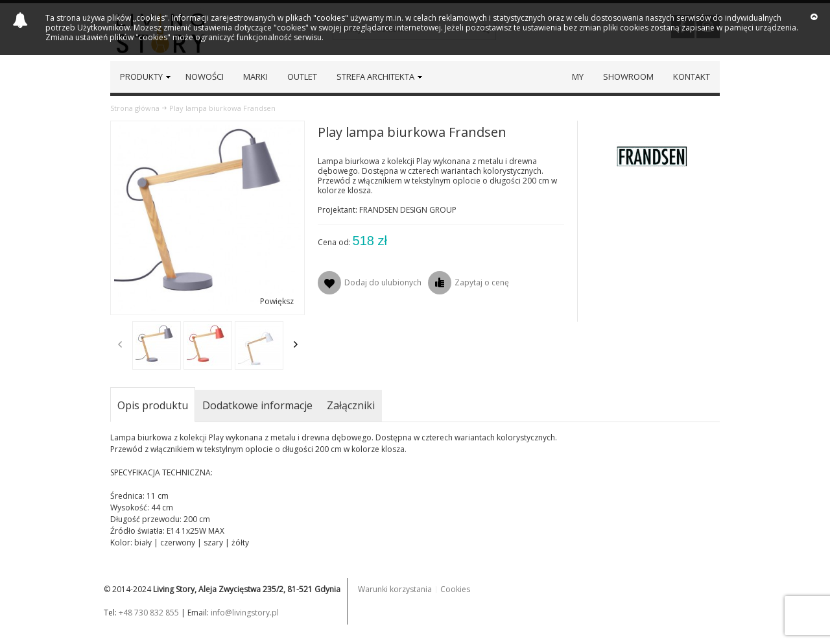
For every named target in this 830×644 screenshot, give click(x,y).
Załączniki (351, 405)
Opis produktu (153, 405)
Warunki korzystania (395, 589)
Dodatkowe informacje (257, 405)
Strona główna (135, 108)
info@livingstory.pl (245, 613)
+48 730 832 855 (149, 613)
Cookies (455, 589)
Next (296, 344)
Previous (120, 344)
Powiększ (277, 301)
